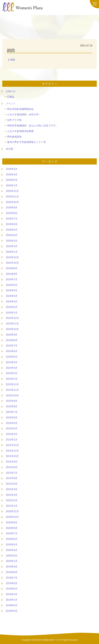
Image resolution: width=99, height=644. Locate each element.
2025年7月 (12, 219)
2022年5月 (12, 423)
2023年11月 (12, 324)
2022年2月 (12, 440)
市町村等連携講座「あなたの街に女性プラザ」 (32, 126)
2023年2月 (12, 373)
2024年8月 (12, 274)
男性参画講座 (14, 137)
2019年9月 (12, 567)
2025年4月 (12, 235)
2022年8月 (12, 406)
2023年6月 (12, 351)
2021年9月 (12, 462)
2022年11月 (12, 390)
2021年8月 (12, 467)
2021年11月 (12, 451)
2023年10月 (12, 329)
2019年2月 (12, 600)
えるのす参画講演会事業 (20, 131)
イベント (11, 104)
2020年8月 (12, 528)
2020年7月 (12, 533)
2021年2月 (12, 500)
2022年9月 (12, 401)
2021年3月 (12, 495)
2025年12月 (12, 191)
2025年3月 (12, 241)
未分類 (9, 149)
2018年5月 (12, 605)
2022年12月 (12, 384)
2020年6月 (12, 539)
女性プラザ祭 (14, 120)
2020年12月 (12, 511)
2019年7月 (12, 578)
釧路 (13, 60)
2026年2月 (12, 180)
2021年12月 (12, 445)
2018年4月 (12, 611)
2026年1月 (12, 185)
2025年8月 (12, 213)
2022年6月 (12, 418)
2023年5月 (12, 357)
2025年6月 (12, 224)
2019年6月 (12, 583)
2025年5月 (12, 230)
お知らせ (11, 91)
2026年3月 (12, 175)
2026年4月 (12, 169)
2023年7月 (12, 346)
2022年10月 (12, 395)
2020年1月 (12, 561)
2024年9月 (12, 268)
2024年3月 (12, 302)
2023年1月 (12, 379)
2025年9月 (12, 208)
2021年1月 (12, 506)
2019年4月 (12, 594)
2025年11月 (12, 197)
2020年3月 (12, 556)
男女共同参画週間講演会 (20, 109)
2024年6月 (12, 285)
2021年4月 (12, 489)
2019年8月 (12, 572)
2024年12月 (12, 257)
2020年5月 (12, 545)
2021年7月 (12, 473)
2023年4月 (12, 362)
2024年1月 (12, 313)
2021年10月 (12, 456)
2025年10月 (12, 202)
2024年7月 (12, 279)
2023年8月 (12, 340)
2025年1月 (12, 252)
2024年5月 (12, 290)
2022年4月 (12, 429)
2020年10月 (12, 517)
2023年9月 (12, 335)
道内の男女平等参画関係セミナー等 (26, 142)
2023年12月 (12, 318)
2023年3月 (12, 368)
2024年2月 (12, 307)
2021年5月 (12, 484)
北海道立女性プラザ (51, 640)
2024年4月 (12, 296)
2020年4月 (12, 550)
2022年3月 (12, 434)
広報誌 (11, 97)
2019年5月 (12, 589)
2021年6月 (12, 478)
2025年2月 (12, 246)
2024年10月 (12, 263)
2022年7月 (12, 412)
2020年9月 (12, 522)
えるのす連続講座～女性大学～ (24, 114)
